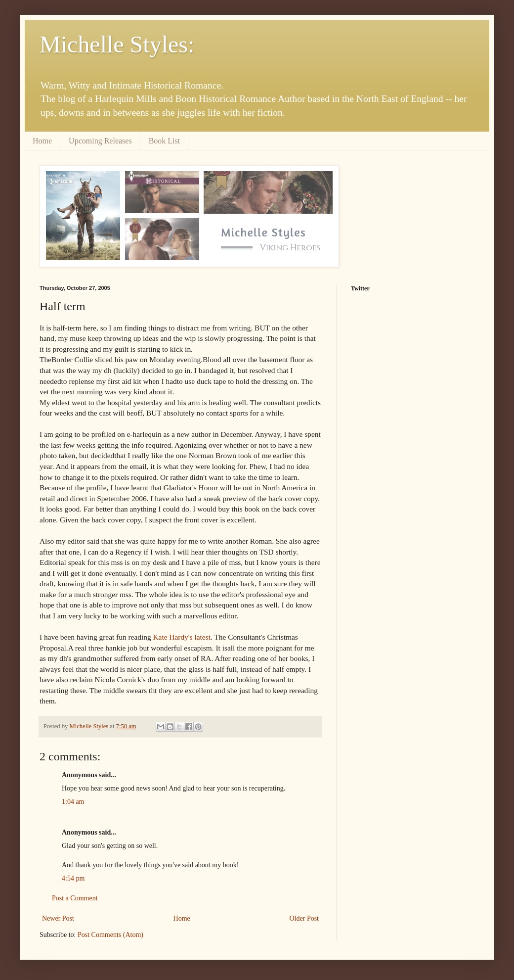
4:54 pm (73, 878)
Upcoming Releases (100, 141)
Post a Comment (75, 898)
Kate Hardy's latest (181, 637)
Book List (165, 141)
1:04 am (73, 802)
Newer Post (58, 918)
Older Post (304, 918)
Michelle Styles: (117, 44)
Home (42, 141)
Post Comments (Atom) (110, 935)
